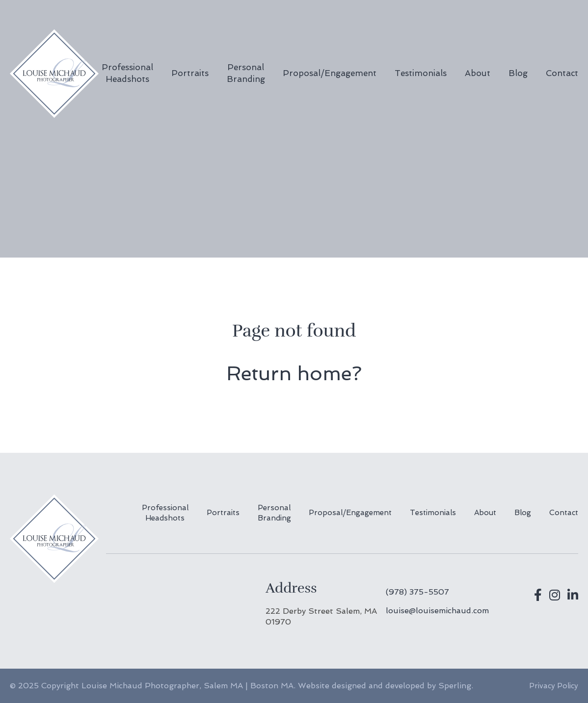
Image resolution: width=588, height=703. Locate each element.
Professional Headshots (127, 73)
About (478, 73)
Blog (518, 73)
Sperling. (456, 686)
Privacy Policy (554, 686)
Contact (562, 73)
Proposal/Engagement (330, 73)
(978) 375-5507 (417, 592)
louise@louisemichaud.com (437, 611)
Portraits (190, 73)
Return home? (294, 373)
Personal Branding (246, 73)
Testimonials (421, 73)
